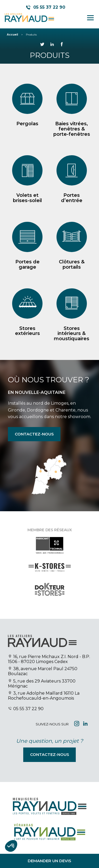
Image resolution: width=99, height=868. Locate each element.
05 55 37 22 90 (28, 709)
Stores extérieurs (27, 331)
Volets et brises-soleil (27, 198)
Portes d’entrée (72, 198)
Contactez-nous (34, 434)
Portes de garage (27, 264)
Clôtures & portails (72, 264)
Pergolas (27, 124)
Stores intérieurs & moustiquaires (72, 334)
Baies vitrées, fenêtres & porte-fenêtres (72, 129)
